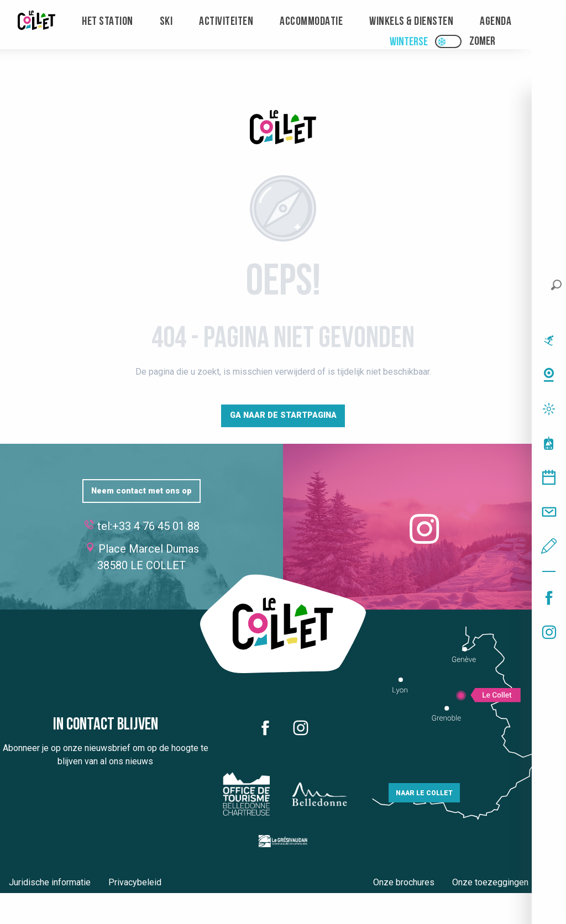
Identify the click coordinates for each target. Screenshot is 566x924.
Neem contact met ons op (141, 491)
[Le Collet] (283, 129)
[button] (556, 285)
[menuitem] (36, 22)
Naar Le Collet (424, 793)
